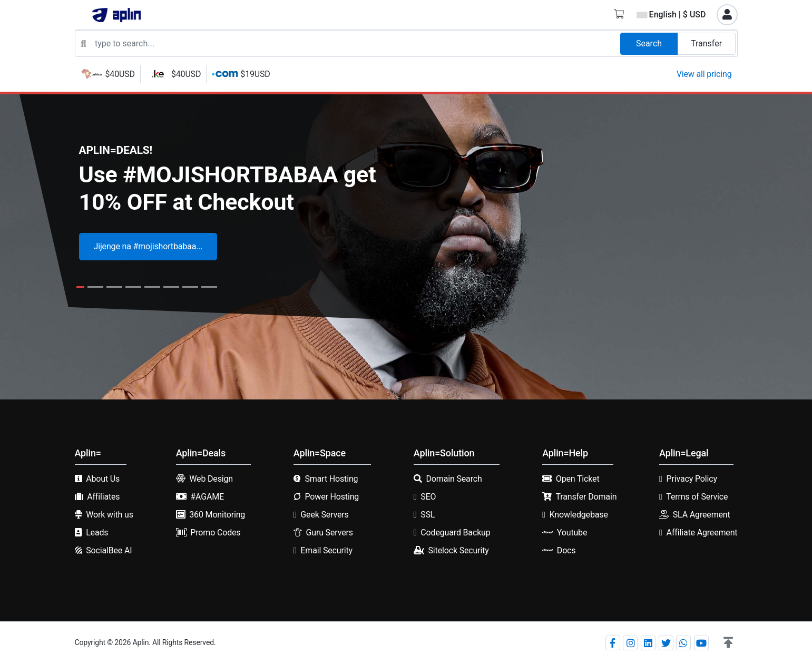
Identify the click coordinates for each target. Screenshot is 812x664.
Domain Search (454, 479)
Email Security (326, 550)
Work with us (110, 515)
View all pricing (704, 74)
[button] (728, 643)
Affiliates (103, 497)
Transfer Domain (586, 497)
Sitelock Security (459, 550)
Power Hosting (332, 497)
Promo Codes (215, 533)
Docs (566, 550)
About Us (103, 479)
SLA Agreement (702, 515)
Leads (97, 533)
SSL (428, 515)
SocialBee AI (109, 550)
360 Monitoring (217, 515)
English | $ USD (671, 14)
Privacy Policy (692, 479)
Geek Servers (324, 515)
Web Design (211, 479)
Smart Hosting (331, 479)
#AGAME (207, 497)
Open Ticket (578, 479)
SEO (428, 497)
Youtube (572, 533)
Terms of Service (697, 497)
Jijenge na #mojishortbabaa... (148, 246)
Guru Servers (329, 533)
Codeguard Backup (455, 533)
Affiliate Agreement (702, 533)
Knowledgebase (579, 515)
